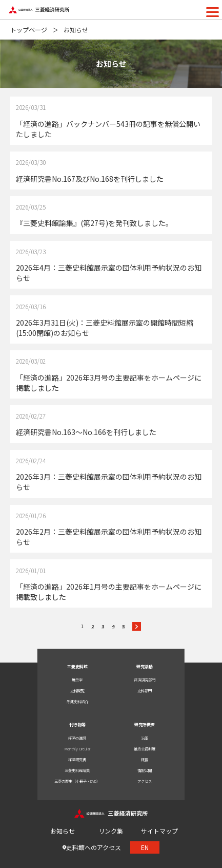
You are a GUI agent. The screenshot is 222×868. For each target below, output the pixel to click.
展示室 (77, 680)
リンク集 (111, 831)
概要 (145, 760)
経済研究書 (77, 760)
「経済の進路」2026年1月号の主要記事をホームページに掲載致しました (109, 592)
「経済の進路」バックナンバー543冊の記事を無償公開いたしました (108, 129)
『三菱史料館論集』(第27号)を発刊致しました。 (94, 223)
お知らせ (63, 831)
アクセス (145, 781)
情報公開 (145, 770)
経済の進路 (77, 738)
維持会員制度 (145, 749)
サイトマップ (159, 831)
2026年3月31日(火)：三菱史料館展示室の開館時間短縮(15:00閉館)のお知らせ (105, 328)
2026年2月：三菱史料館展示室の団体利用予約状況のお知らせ (109, 537)
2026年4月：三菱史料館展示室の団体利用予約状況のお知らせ (109, 273)
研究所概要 (145, 724)
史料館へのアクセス (94, 847)
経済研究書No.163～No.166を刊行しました (86, 432)
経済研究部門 (145, 680)
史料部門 (145, 691)
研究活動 (145, 666)
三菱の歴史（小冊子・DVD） (77, 781)
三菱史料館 (77, 666)
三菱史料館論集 (77, 770)
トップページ (29, 30)
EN (145, 847)
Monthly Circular (77, 749)
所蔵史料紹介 (77, 702)
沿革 (145, 738)
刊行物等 (77, 724)
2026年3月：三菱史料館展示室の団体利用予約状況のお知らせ (109, 482)
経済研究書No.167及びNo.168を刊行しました (90, 179)
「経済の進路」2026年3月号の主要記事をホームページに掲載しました (109, 383)
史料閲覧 (77, 691)
